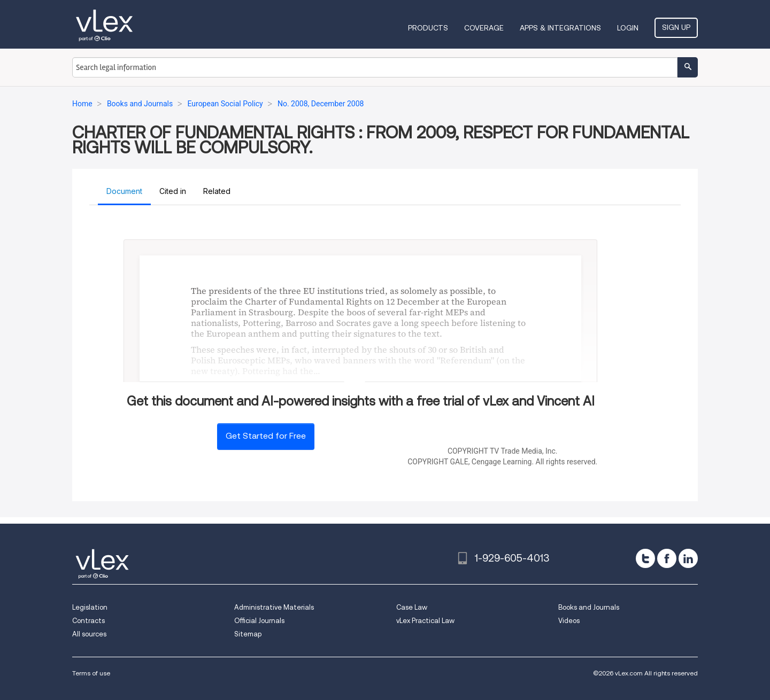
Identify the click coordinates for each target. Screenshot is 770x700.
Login (628, 28)
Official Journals (259, 621)
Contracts (88, 621)
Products (428, 28)
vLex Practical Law (425, 621)
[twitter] (645, 558)
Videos (569, 621)
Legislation (90, 607)
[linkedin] (688, 558)
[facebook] (667, 558)
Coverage (484, 28)
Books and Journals (589, 607)
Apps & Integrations (560, 28)
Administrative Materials (274, 607)
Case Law (412, 607)
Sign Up (676, 27)
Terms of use (91, 673)
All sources (89, 634)
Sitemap (248, 634)
